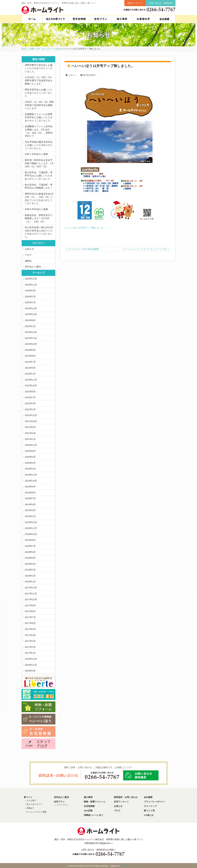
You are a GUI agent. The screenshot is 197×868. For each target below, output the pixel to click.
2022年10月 (31, 386)
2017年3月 (30, 641)
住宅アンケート (135, 3)
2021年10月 (31, 421)
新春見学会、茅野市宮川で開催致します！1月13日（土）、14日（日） (39, 218)
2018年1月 (30, 582)
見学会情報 (79, 19)
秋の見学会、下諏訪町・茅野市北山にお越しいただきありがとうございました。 (39, 176)
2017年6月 (30, 623)
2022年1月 (30, 409)
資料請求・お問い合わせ (126, 797)
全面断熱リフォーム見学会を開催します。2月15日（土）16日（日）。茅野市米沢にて (39, 131)
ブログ (28, 255)
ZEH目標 (88, 811)
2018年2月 (30, 576)
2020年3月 (30, 457)
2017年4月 (30, 635)
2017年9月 (30, 605)
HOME (32, 19)
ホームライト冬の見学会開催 (82, 249)
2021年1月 (30, 439)
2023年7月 (30, 362)
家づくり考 (149, 811)
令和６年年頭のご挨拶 (36, 209)
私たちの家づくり (55, 19)
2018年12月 (31, 522)
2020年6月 (30, 451)
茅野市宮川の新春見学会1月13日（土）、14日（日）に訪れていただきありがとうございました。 (39, 199)
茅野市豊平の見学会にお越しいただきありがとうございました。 (39, 68)
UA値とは (149, 815)
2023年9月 (30, 350)
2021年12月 (31, 415)
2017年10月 (31, 599)
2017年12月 (31, 588)
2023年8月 (30, 356)
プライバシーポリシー (155, 802)
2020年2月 (30, 463)
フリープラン (63, 805)
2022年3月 (30, 403)
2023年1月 (30, 374)
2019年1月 (30, 516)
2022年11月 (31, 380)
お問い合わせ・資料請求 (161, 3)
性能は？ (31, 808)
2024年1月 (30, 326)
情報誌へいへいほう (94, 815)
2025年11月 (31, 285)
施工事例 (122, 19)
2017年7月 (30, 617)
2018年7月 (30, 546)
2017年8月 (30, 611)
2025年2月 (30, 297)
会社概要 (165, 19)
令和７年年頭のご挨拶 (36, 154)
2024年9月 (30, 320)
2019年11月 (31, 475)
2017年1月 (30, 653)
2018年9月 (30, 540)
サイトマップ (150, 806)
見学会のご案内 (33, 267)
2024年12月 (31, 308)
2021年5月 (30, 427)
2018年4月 (30, 564)
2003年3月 (30, 671)
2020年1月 (30, 469)
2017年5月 (30, 629)
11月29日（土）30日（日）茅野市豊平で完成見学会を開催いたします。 (39, 80)
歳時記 (28, 261)
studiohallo (125, 866)
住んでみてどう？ (35, 804)
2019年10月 (31, 481)
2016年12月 (31, 659)
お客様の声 (143, 19)
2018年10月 (31, 534)
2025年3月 (30, 291)
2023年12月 (31, 332)
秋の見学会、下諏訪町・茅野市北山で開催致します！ (39, 186)
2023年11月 (31, 338)
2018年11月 (31, 528)
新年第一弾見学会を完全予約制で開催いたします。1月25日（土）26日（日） (39, 163)
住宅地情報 (89, 806)
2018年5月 (30, 558)
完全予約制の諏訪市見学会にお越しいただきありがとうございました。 (39, 145)
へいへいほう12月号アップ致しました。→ (86, 228)
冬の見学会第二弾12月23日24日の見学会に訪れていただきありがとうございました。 (39, 232)
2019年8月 (30, 493)
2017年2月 (30, 647)
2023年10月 (31, 344)
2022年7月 (30, 397)
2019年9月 (30, 487)
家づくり (28, 797)
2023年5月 (30, 368)
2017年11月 (31, 594)
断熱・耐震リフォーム (95, 802)
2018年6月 (30, 552)
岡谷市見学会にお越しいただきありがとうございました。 (39, 93)
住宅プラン (100, 19)
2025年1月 (30, 302)
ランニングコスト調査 (37, 812)
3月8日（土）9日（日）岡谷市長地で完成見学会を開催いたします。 (39, 105)
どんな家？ (32, 800)
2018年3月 (30, 570)
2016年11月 (31, 665)
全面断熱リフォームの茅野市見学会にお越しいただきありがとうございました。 (39, 117)
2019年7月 (30, 498)
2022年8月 (30, 392)
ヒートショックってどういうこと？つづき (146, 249)
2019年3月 (30, 510)
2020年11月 (31, 445)
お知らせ (72, 75)
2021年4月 (30, 433)
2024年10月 (31, 314)
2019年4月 (30, 504)
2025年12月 (31, 279)
